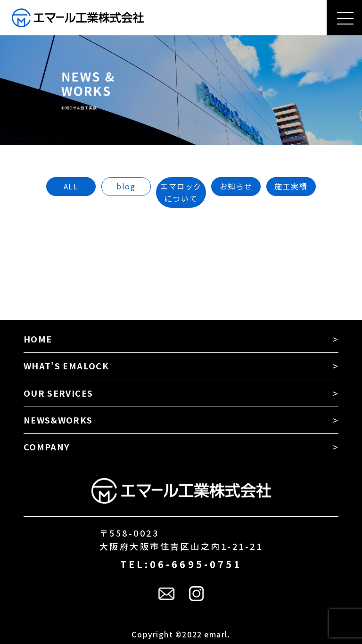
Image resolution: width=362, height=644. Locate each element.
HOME (38, 339)
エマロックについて (181, 192)
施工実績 (291, 186)
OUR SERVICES (58, 393)
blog (126, 186)
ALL (71, 186)
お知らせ (236, 186)
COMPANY (47, 447)
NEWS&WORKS (58, 420)
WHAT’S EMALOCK (66, 366)
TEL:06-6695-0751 (181, 564)
